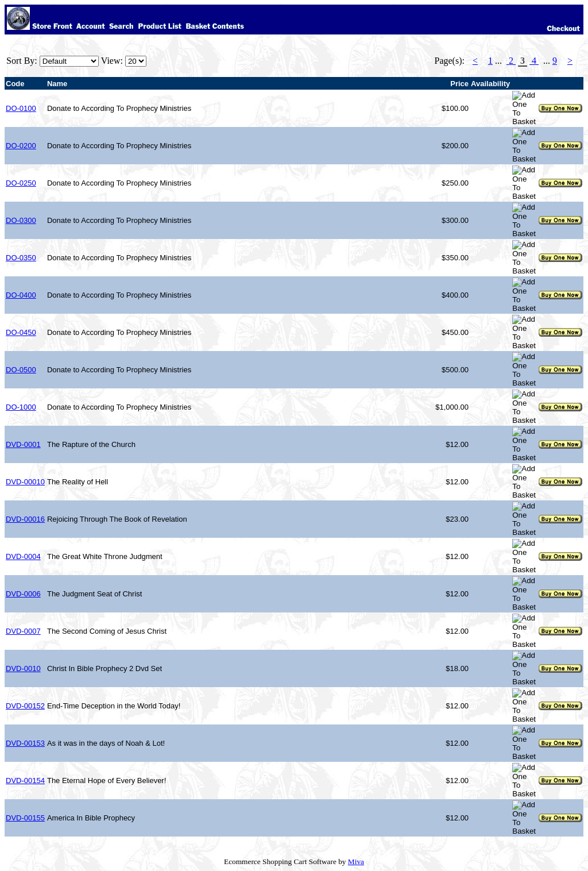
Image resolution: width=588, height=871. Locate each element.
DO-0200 (21, 146)
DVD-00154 (25, 781)
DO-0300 (21, 220)
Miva (356, 862)
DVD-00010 (25, 482)
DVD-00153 (25, 743)
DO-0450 (21, 332)
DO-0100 (21, 108)
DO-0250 (21, 183)
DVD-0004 (23, 556)
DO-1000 (21, 407)
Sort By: (22, 61)
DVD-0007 (23, 631)
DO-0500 (21, 370)
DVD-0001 (23, 444)
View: (112, 61)
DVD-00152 (25, 706)
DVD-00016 (25, 519)
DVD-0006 (23, 594)
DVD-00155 (25, 818)
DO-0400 (21, 295)
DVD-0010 (23, 668)
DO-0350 (21, 258)
